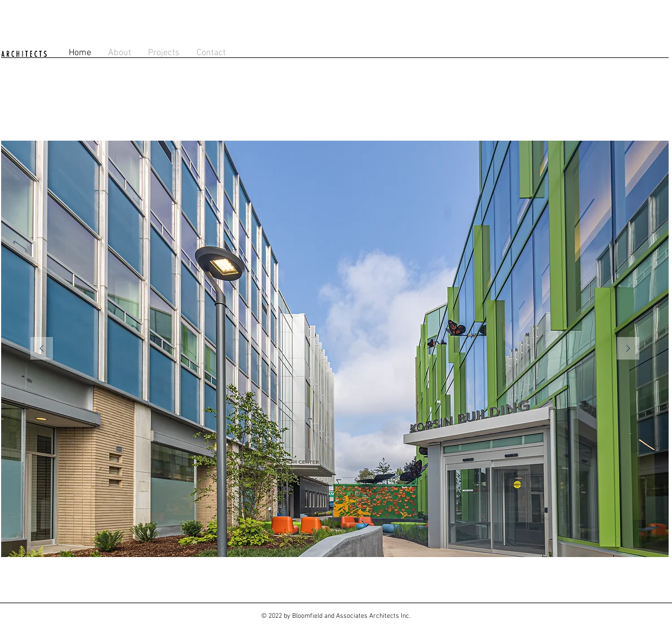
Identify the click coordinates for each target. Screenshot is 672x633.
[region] (335, 349)
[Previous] (42, 349)
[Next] (628, 349)
